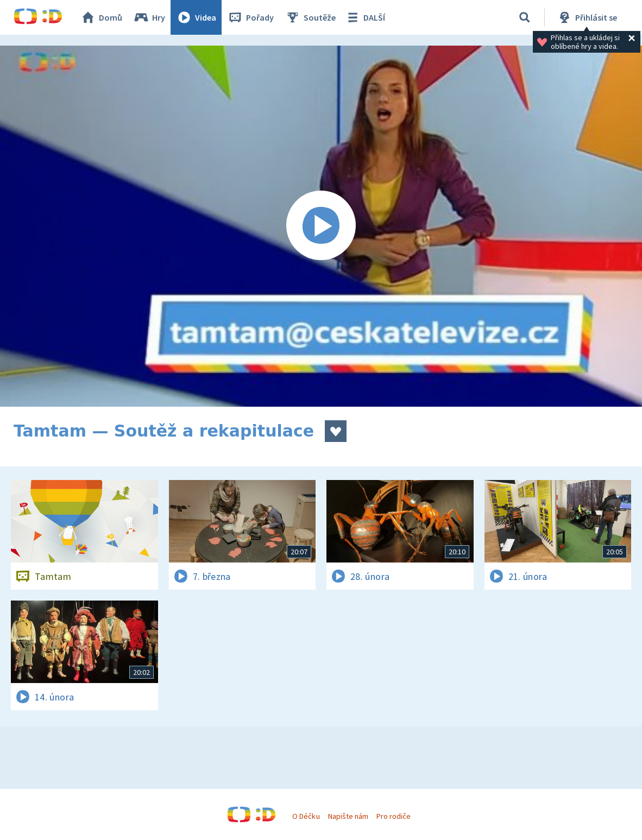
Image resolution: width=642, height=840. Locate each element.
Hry (149, 17)
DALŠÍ (365, 17)
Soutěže (310, 17)
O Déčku (306, 816)
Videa (196, 17)
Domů (101, 17)
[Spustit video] (321, 226)
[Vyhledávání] (525, 17)
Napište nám (348, 816)
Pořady (250, 17)
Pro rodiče (394, 816)
